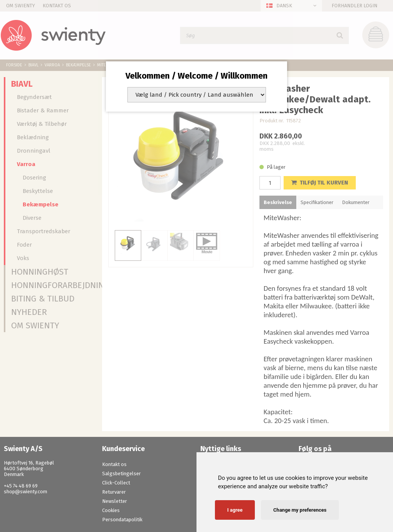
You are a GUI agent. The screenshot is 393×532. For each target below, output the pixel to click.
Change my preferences (300, 510)
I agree (235, 510)
